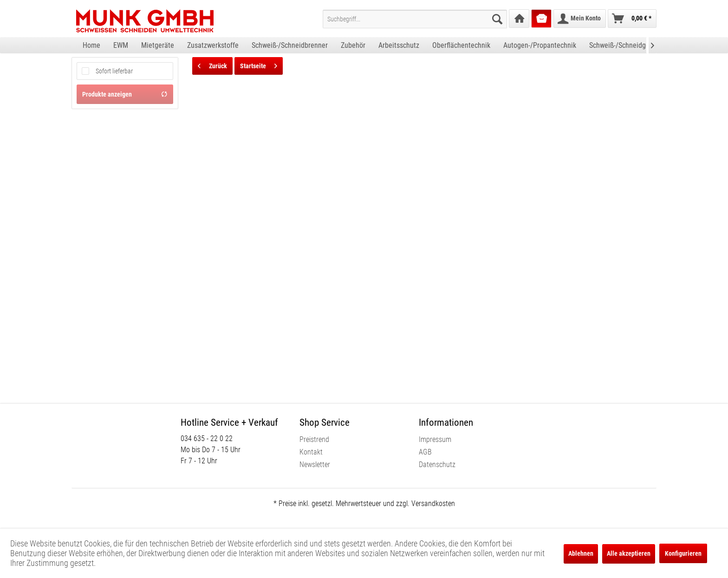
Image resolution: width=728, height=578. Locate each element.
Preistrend (314, 439)
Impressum (435, 439)
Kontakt (311, 452)
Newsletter (315, 464)
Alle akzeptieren (629, 553)
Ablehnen (581, 553)
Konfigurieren (683, 553)
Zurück (212, 64)
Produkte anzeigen (125, 94)
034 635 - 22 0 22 (207, 438)
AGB (425, 452)
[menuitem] (415, 19)
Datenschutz (437, 464)
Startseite (259, 64)
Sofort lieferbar (114, 71)
